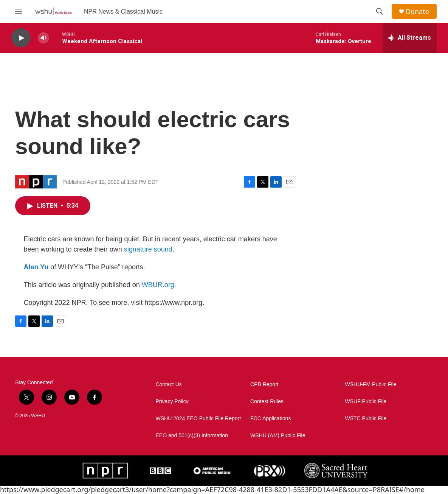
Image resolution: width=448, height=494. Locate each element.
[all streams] (410, 38)
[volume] (43, 38)
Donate (417, 12)
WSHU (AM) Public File (278, 436)
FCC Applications (271, 419)
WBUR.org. (159, 285)
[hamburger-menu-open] (19, 11)
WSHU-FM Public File (371, 384)
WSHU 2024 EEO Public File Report (198, 419)
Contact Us (169, 384)
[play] (21, 38)
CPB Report (264, 384)
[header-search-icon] (380, 11)
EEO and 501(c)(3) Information (192, 436)
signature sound (148, 249)
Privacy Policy (172, 402)
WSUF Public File (366, 402)
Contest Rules (267, 402)
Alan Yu (36, 267)
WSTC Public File (366, 419)
